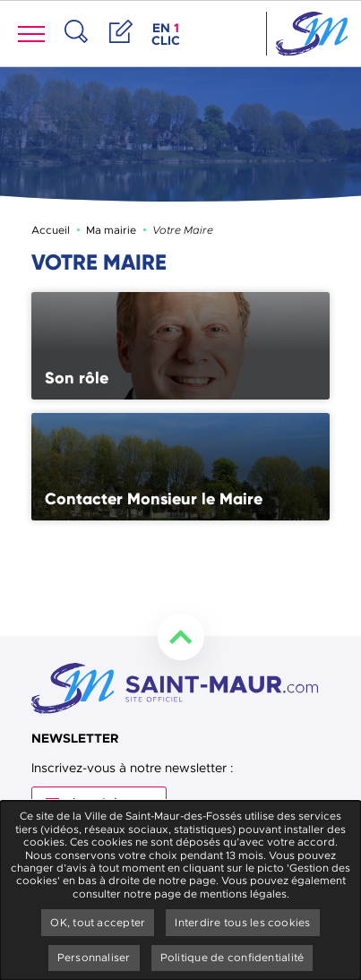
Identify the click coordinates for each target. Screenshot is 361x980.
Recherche (76, 50)
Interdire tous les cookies (242, 923)
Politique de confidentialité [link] (232, 958)
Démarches (121, 50)
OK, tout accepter (98, 923)
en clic (168, 34)
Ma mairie (111, 230)
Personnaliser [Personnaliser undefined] (94, 958)
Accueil (51, 230)
